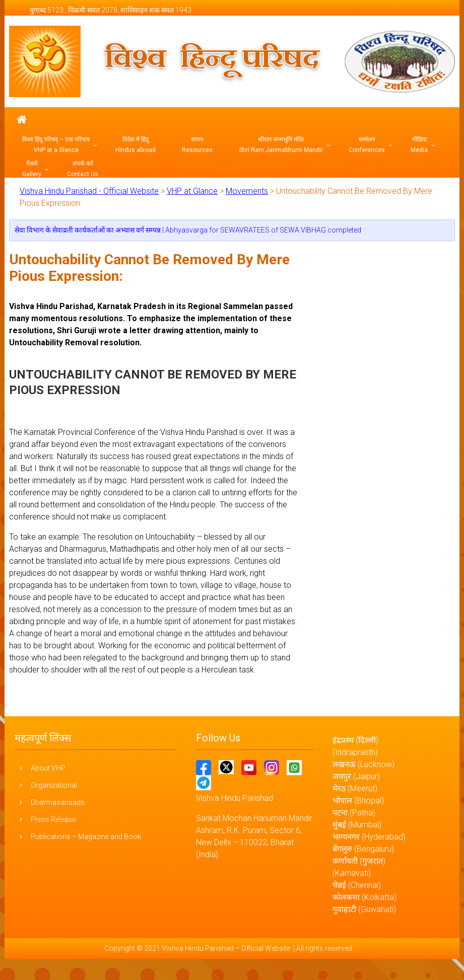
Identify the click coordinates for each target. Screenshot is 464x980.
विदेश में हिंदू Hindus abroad (136, 145)
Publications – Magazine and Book (86, 837)
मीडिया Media (419, 145)
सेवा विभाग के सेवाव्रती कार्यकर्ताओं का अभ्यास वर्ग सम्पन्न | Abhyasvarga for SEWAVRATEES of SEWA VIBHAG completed (188, 230)
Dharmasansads (58, 802)
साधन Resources (197, 145)
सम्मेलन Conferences (367, 145)
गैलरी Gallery (32, 169)
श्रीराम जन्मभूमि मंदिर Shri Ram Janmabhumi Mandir (281, 145)
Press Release (53, 819)
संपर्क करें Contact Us (83, 169)
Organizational (54, 785)
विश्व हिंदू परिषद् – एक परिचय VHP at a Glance (56, 145)
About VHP (48, 768)
